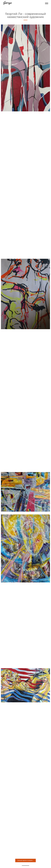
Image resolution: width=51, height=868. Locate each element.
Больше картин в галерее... (25, 860)
